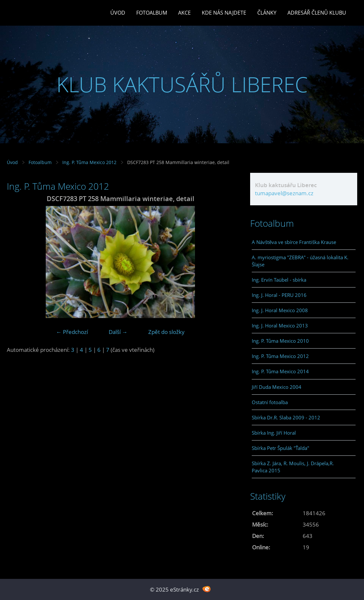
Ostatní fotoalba (270, 402)
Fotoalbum (152, 13)
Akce (184, 13)
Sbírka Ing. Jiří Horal (274, 433)
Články (267, 13)
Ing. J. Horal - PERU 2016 (279, 295)
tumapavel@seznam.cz (284, 193)
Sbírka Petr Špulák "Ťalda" (280, 448)
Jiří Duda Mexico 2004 (277, 387)
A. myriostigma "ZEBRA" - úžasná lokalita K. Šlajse (300, 261)
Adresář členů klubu (317, 13)
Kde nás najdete (224, 13)
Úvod (118, 13)
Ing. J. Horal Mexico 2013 (280, 326)
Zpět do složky (166, 332)
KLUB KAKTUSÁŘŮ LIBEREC (182, 84)
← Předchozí (72, 332)
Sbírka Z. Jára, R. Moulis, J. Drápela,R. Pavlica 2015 (293, 467)
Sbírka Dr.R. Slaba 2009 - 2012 (286, 417)
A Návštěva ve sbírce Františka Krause (294, 242)
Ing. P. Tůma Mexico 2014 (280, 371)
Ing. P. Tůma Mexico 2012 (89, 162)
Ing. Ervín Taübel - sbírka (279, 280)
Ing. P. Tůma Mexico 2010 (280, 341)
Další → (118, 332)
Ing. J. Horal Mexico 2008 (280, 310)
